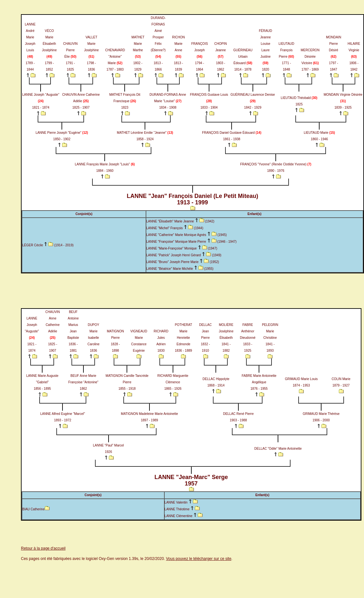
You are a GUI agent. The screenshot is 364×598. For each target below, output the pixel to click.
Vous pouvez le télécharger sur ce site (199, 559)
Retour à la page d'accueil (43, 548)
